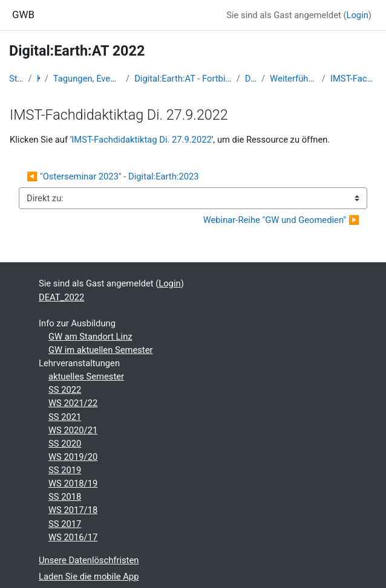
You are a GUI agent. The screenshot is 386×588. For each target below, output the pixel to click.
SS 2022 (65, 390)
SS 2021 (65, 417)
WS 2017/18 (73, 510)
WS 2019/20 (73, 457)
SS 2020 (65, 444)
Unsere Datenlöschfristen (89, 560)
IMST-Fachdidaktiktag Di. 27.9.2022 (354, 79)
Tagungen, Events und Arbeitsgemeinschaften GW (87, 79)
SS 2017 (65, 524)
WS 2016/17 (73, 537)
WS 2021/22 (73, 403)
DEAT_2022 (251, 79)
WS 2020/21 (73, 430)
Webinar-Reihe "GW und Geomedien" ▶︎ (281, 220)
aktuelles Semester (86, 376)
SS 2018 (65, 497)
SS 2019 (65, 470)
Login (358, 15)
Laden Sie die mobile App (89, 577)
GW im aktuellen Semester (100, 350)
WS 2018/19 (73, 483)
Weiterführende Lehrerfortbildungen (293, 79)
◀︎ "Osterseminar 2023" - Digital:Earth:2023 (113, 176)
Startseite (16, 79)
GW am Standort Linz (90, 337)
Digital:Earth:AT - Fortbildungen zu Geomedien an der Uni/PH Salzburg (183, 79)
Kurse (38, 79)
